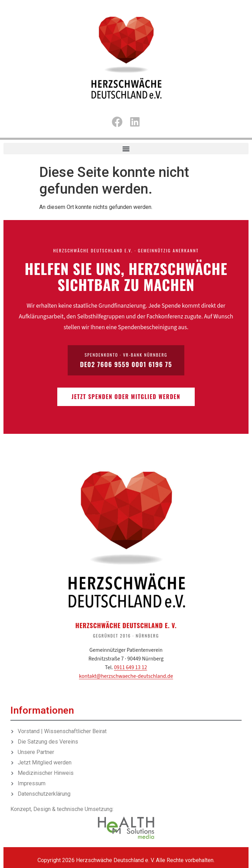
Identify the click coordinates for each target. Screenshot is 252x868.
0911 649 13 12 (131, 667)
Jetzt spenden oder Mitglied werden (126, 397)
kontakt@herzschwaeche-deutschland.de (126, 676)
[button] (126, 149)
